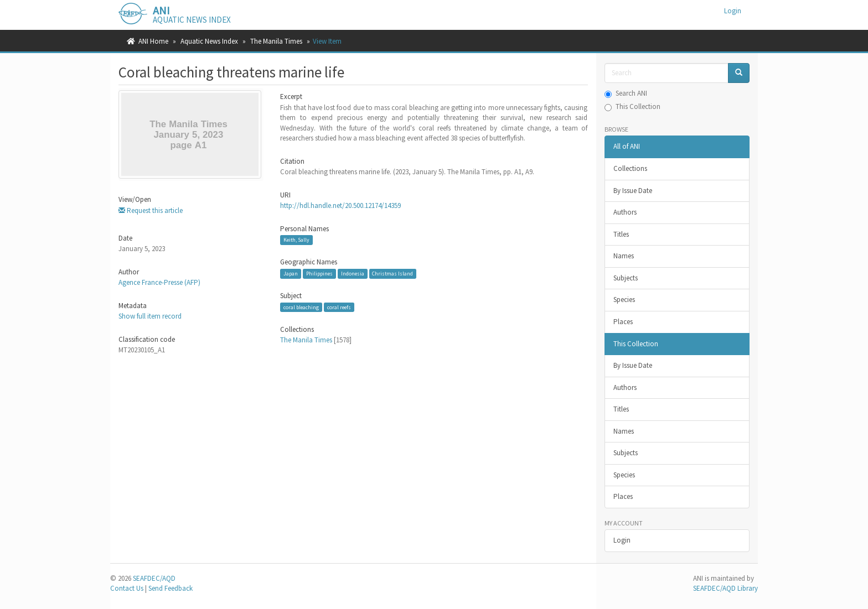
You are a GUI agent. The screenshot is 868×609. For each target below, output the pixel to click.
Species (624, 300)
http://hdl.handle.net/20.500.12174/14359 (340, 205)
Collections (630, 168)
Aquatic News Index (209, 41)
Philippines (319, 274)
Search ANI (626, 93)
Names (624, 256)
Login (622, 540)
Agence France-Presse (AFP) (159, 282)
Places (623, 322)
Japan (291, 274)
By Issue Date (633, 191)
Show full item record (150, 316)
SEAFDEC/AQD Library (725, 588)
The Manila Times (276, 41)
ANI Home (153, 41)
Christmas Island (392, 274)
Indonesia (353, 274)
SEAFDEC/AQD (154, 578)
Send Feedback (170, 588)
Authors (625, 212)
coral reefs (339, 307)
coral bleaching (301, 307)
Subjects (626, 278)
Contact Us (127, 588)
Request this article (151, 210)
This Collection (632, 106)
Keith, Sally (296, 240)
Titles (621, 234)
